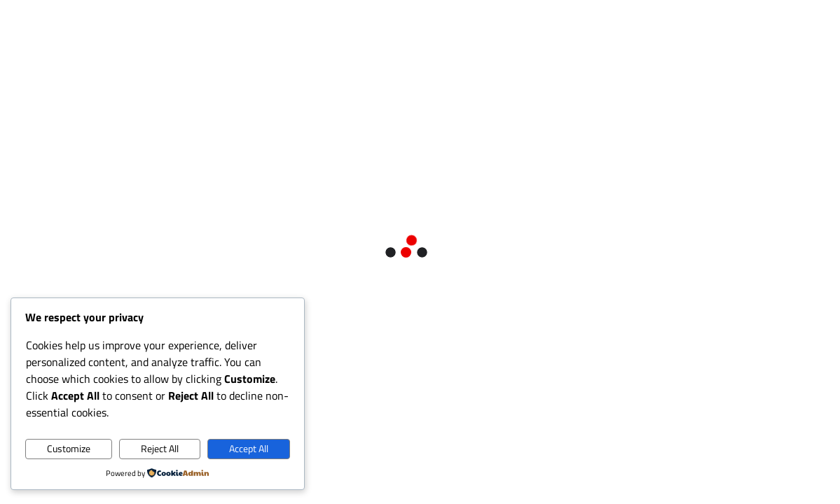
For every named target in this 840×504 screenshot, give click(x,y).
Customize (69, 449)
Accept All (249, 449)
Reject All (160, 449)
